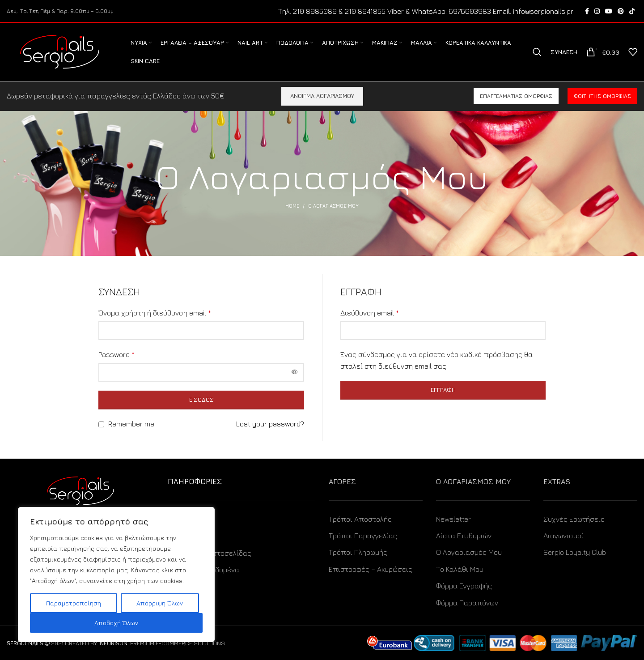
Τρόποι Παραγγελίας (363, 536)
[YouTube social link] (609, 11)
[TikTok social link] (632, 11)
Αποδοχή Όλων (116, 623)
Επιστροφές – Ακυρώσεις (371, 569)
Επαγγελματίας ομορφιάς (516, 96)
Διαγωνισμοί (563, 536)
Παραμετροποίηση (74, 603)
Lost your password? (270, 424)
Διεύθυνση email (370, 313)
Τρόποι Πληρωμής (358, 552)
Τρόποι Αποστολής (360, 519)
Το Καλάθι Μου (460, 569)
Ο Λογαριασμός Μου (469, 552)
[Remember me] (101, 424)
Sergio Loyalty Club (575, 552)
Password (117, 354)
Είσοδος (201, 400)
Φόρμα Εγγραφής (464, 586)
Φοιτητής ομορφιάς (602, 96)
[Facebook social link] (587, 11)
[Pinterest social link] (621, 11)
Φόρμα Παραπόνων (467, 603)
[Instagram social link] (597, 11)
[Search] (537, 52)
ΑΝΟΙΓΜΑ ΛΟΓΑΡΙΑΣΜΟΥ (322, 96)
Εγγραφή (443, 390)
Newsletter (453, 519)
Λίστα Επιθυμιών (464, 536)
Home (292, 206)
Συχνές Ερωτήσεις (574, 519)
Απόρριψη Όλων (160, 603)
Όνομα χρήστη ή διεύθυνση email (155, 313)
